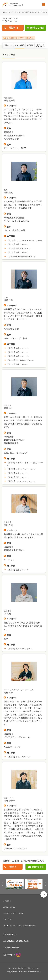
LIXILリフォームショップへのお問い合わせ (21, 926)
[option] (15, 884)
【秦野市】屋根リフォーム (18, 570)
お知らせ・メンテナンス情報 (13, 913)
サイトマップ (8, 920)
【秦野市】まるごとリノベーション (21, 469)
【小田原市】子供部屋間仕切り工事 (21, 257)
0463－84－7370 (13, 867)
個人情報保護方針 (9, 907)
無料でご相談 (37, 28)
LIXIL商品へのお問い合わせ (18, 941)
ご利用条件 (7, 901)
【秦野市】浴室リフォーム (18, 364)
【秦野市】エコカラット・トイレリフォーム (25, 240)
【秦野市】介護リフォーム (18, 473)
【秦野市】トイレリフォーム (19, 757)
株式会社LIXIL (12, 934)
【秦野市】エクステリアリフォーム (21, 481)
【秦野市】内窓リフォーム (18, 244)
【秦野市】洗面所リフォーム (19, 248)
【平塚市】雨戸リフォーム (18, 477)
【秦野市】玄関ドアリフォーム (19, 649)
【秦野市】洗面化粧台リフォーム (20, 360)
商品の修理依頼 (13, 947)
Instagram (14, 955)
